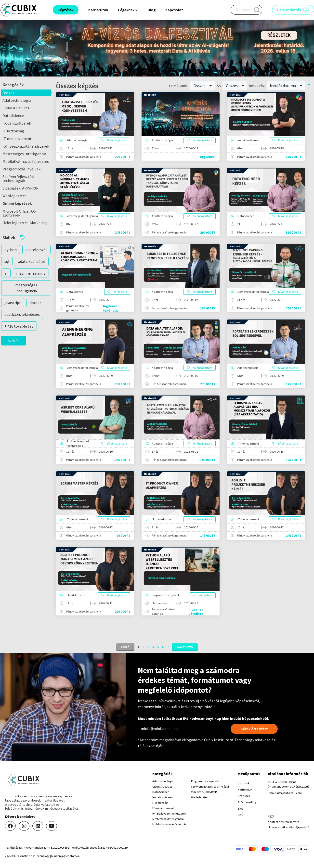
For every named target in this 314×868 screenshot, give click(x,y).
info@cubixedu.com (289, 793)
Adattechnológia (17, 100)
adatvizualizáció (32, 261)
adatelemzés (36, 250)
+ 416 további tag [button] (19, 326)
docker (35, 303)
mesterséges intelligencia (26, 288)
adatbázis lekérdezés (22, 314)
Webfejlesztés (14, 196)
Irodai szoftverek (17, 123)
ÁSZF (271, 816)
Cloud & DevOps (16, 108)
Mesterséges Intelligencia (24, 154)
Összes (8, 93)
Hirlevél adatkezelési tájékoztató (288, 827)
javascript (13, 303)
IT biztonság (13, 131)
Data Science (13, 115)
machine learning (31, 273)
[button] (26, 237)
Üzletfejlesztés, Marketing (25, 223)
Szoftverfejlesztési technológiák (18, 179)
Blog (152, 10)
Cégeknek (244, 796)
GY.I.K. (242, 815)
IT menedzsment (17, 139)
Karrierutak (98, 10)
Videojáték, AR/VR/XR (20, 188)
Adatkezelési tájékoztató (283, 822)
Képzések (244, 783)
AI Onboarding (247, 802)
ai (6, 273)
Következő (185, 647)
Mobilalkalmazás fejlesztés (26, 161)
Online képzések (17, 203)
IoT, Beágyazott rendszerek (26, 146)
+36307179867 (287, 782)
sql (7, 261)
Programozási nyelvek (21, 169)
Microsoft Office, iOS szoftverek (19, 213)
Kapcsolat (174, 10)
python (11, 250)
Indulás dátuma (286, 86)
